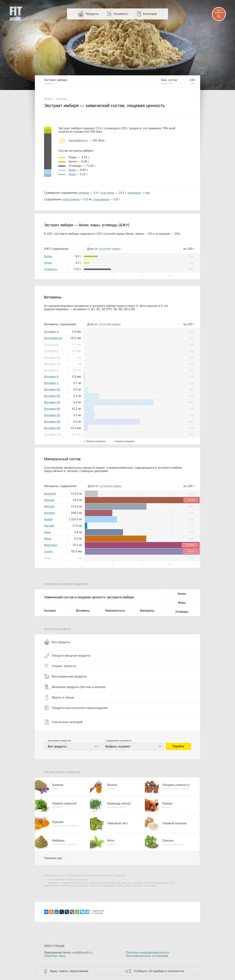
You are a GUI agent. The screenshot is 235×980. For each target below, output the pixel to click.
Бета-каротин (53, 338)
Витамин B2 (52, 396)
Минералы (147, 611)
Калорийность (78, 140)
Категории (150, 14)
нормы (109, 249)
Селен (48, 551)
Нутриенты (121, 14)
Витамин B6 (52, 422)
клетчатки (107, 193)
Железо (49, 500)
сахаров (84, 193)
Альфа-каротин (54, 344)
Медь (48, 539)
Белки (48, 256)
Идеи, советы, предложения (69, 971)
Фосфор (50, 513)
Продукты (92, 14)
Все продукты (57, 642)
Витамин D (51, 351)
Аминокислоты (115, 611)
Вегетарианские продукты (66, 676)
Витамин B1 (52, 389)
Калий (48, 519)
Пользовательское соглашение (147, 956)
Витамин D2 (52, 357)
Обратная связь (55, 956)
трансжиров (101, 199)
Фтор (47, 558)
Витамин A (51, 332)
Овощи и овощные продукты (67, 655)
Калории (50, 611)
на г (189, 249)
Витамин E (51, 370)
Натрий (49, 526)
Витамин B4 (52, 409)
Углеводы (51, 269)
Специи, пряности (60, 666)
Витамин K (51, 377)
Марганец (51, 545)
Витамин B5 (52, 415)
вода (72, 170)
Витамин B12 (53, 434)
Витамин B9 (52, 428)
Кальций (50, 494)
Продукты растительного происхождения (76, 708)
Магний (49, 506)
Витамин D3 (52, 364)
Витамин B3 (52, 402)
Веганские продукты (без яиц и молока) (75, 687)
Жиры (48, 263)
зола (72, 174)
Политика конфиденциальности (147, 953)
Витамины (83, 611)
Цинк (47, 532)
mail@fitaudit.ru (82, 953)
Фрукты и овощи (59, 697)
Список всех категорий (63, 722)
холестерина (71, 199)
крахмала (134, 193)
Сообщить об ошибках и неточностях (159, 971)
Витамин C (51, 383)
